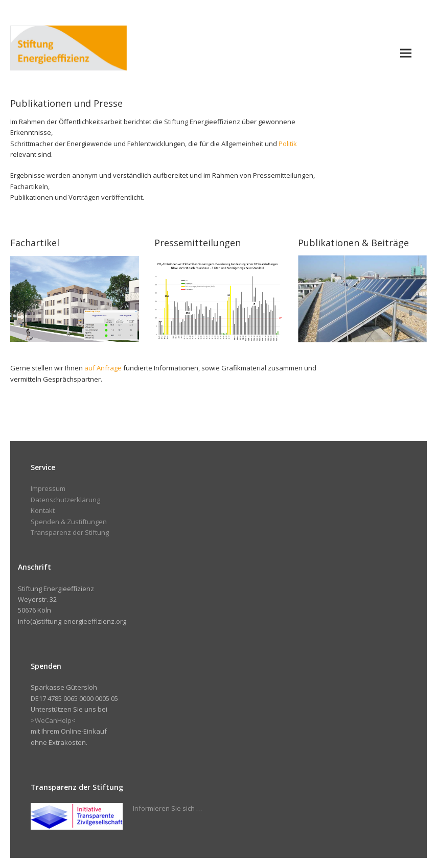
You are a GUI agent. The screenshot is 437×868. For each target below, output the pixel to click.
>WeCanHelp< (53, 720)
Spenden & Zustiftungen (69, 522)
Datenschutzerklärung (65, 500)
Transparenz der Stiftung (70, 532)
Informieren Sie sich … (167, 808)
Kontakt (43, 510)
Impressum (48, 488)
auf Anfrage (103, 368)
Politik (288, 144)
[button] (406, 53)
